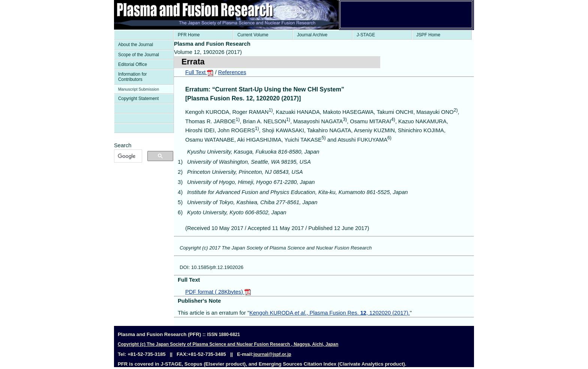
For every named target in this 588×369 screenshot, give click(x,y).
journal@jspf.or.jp (272, 354)
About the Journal (136, 45)
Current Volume (253, 35)
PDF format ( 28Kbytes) (218, 292)
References (232, 72)
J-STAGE (366, 35)
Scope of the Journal (139, 55)
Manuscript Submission (139, 89)
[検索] (127, 156)
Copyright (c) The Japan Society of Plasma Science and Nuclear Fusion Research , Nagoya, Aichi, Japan (228, 344)
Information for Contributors (133, 77)
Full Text (199, 72)
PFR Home (189, 35)
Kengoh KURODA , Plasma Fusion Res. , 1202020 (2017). (330, 313)
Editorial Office (133, 64)
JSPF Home (428, 35)
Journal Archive (312, 35)
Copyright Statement (138, 99)
